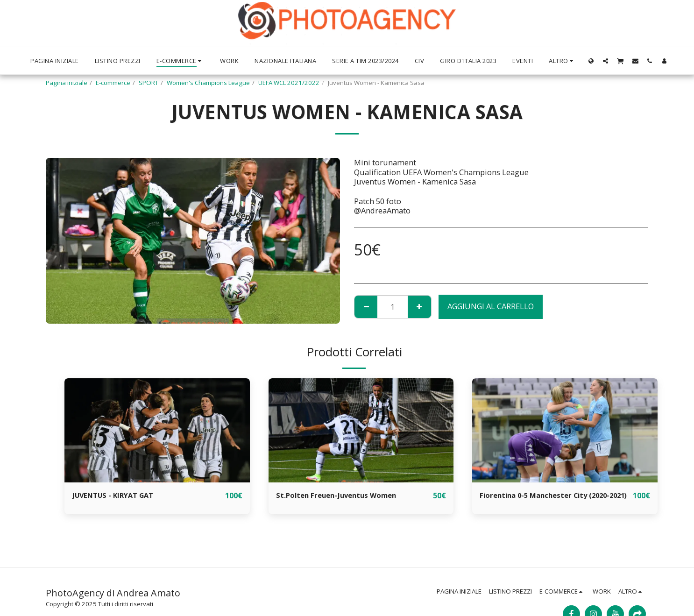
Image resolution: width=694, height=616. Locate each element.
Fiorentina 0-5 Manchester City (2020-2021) (551, 501)
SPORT (149, 83)
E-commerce (113, 83)
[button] (605, 61)
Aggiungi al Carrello (491, 306)
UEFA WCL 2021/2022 (289, 83)
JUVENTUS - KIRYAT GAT (117, 495)
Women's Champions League (208, 83)
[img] (157, 430)
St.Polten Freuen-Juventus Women (342, 495)
